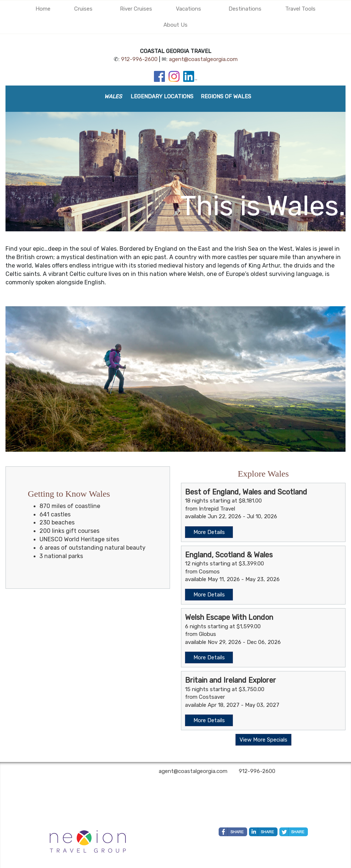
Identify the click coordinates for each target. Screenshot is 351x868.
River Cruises (136, 9)
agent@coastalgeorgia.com (203, 59)
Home (43, 9)
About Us (175, 25)
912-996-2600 (139, 59)
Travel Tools (300, 9)
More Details (209, 532)
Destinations (245, 9)
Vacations (188, 9)
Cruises (83, 9)
